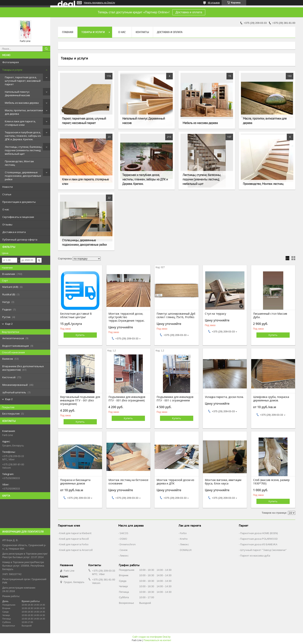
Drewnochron (128, 544)
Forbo (183, 533)
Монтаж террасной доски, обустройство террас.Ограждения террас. (127, 317)
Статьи (7, 194)
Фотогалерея (11, 62)
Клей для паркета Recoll (74, 539)
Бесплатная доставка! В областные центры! (76, 315)
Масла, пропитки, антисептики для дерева (24, 112)
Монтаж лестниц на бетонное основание (128, 482)
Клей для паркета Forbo (74, 544)
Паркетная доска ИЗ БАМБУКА (259, 544)
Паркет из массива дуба (255, 556)
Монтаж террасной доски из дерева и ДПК (175, 482)
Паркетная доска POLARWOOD (259, 539)
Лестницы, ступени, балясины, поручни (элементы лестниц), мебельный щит (23, 150)
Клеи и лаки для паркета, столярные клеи (20, 123)
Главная (68, 32)
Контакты (142, 32)
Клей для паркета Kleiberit (75, 533)
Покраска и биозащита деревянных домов (75, 482)
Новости (8, 187)
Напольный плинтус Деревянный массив (17, 93)
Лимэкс (124, 556)
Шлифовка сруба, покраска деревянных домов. (271, 399)
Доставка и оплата (189, 12)
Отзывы (7, 224)
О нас (6, 209)
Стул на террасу (215, 314)
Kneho (184, 539)
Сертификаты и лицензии (18, 217)
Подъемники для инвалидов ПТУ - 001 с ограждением (175, 399)
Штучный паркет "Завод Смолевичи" (263, 550)
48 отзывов (214, 3)
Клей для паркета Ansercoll (76, 550)
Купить (80, 335)
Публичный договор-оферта (20, 240)
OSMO (123, 539)
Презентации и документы (19, 202)
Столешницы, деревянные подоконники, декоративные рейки (23, 176)
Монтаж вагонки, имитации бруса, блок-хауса (223, 482)
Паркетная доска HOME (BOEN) (259, 533)
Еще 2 (9, 324)
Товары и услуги (12, 70)
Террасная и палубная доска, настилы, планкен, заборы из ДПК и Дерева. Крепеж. (23, 136)
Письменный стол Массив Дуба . (270, 315)
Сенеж (124, 550)
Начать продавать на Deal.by (99, 3)
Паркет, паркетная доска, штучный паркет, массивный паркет (23, 81)
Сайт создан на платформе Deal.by (152, 637)
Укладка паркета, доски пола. (224, 397)
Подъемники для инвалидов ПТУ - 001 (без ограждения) (127, 399)
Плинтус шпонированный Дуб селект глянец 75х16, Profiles (176, 315)
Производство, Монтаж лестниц (19, 163)
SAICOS (124, 533)
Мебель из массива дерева (22, 103)
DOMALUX (186, 550)
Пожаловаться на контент (157, 640)
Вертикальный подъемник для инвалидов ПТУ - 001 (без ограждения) (80, 400)
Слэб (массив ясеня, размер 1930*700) (271, 482)
